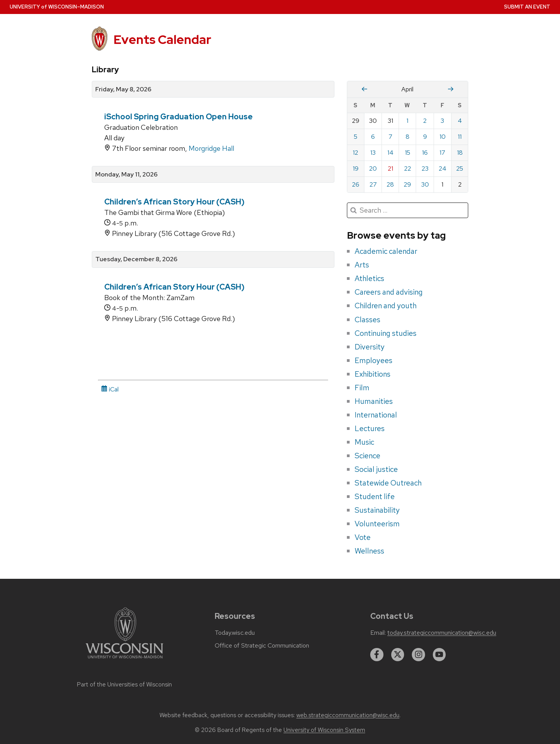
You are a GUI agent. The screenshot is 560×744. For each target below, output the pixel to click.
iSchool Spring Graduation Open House (178, 117)
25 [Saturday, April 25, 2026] (460, 169)
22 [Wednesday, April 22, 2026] (408, 169)
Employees (374, 360)
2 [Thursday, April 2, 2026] (425, 121)
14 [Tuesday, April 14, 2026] (390, 153)
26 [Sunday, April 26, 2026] (356, 184)
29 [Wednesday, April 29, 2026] (407, 184)
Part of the (124, 685)
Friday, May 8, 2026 (123, 89)
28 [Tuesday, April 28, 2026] (390, 184)
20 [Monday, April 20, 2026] (373, 169)
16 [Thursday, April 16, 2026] (425, 153)
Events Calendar (162, 39)
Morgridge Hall (211, 148)
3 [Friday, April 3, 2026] (442, 121)
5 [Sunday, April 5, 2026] (356, 137)
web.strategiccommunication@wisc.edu (348, 715)
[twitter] (398, 655)
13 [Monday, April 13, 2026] (373, 153)
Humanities (374, 401)
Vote (363, 537)
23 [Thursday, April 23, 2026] (425, 169)
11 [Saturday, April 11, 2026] (460, 137)
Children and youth (386, 306)
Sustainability (377, 510)
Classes (367, 320)
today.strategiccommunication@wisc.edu (442, 633)
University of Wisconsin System (324, 730)
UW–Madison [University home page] (57, 7)
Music (364, 442)
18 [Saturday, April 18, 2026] (460, 153)
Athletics (369, 278)
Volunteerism (377, 524)
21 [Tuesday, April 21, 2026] (390, 169)
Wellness (369, 551)
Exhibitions (373, 374)
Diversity (370, 347)
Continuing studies (386, 333)
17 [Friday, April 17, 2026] (442, 153)
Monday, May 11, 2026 (126, 175)
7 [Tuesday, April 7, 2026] (390, 137)
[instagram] (418, 655)
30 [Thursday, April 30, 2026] (425, 184)
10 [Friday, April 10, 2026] (443, 137)
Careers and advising (389, 292)
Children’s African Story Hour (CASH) (174, 202)
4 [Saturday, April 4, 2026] (460, 121)
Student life (375, 496)
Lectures (370, 428)
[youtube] (439, 655)
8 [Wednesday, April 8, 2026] (408, 137)
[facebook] (377, 655)
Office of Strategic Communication (262, 646)
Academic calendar (386, 251)
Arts (362, 265)
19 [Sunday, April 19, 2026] (356, 169)
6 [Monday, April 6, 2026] (373, 137)
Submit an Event (527, 7)
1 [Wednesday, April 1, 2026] (407, 121)
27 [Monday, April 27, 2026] (373, 184)
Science (367, 456)
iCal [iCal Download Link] (110, 389)
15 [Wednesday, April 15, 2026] (408, 153)
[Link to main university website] (124, 660)
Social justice (376, 469)
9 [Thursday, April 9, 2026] (425, 137)
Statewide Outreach (388, 483)
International (376, 415)
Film (362, 388)
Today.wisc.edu (235, 633)
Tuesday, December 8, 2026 (136, 259)
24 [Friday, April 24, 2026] (443, 169)
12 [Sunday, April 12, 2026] (355, 153)
